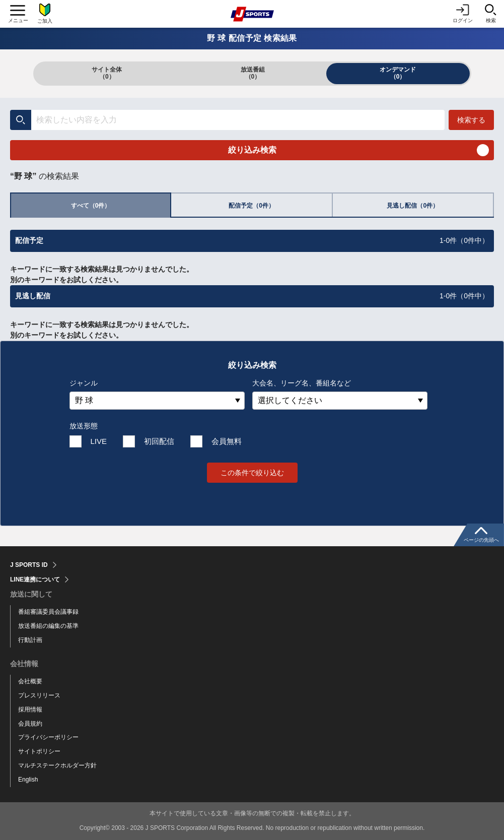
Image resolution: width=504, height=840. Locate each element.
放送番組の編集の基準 (48, 626)
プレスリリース (39, 695)
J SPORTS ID (29, 565)
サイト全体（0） (107, 73)
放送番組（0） (253, 73)
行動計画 (30, 640)
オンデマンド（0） (398, 73)
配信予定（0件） (251, 206)
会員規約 (30, 724)
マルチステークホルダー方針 (57, 765)
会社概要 (30, 681)
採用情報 (30, 709)
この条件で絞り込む (252, 473)
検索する (471, 120)
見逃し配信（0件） (413, 206)
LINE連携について (35, 579)
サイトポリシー (39, 751)
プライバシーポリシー (48, 737)
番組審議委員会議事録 (48, 612)
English (28, 780)
